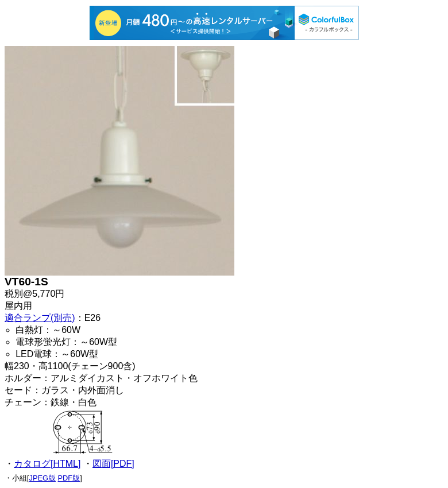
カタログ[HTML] (47, 464)
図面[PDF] (113, 464)
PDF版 (69, 478)
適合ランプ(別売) (40, 318)
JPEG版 (43, 478)
